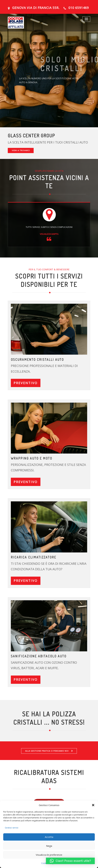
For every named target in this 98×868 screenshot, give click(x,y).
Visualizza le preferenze (49, 855)
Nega (49, 846)
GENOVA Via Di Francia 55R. (36, 8)
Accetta (49, 837)
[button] (93, 805)
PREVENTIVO (26, 383)
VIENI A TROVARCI (21, 150)
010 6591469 (79, 8)
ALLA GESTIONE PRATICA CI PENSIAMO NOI (47, 750)
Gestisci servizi (12, 828)
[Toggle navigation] (87, 19)
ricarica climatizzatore (33, 557)
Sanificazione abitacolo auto (38, 655)
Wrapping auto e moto (31, 458)
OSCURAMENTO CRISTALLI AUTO (37, 359)
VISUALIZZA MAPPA (49, 234)
